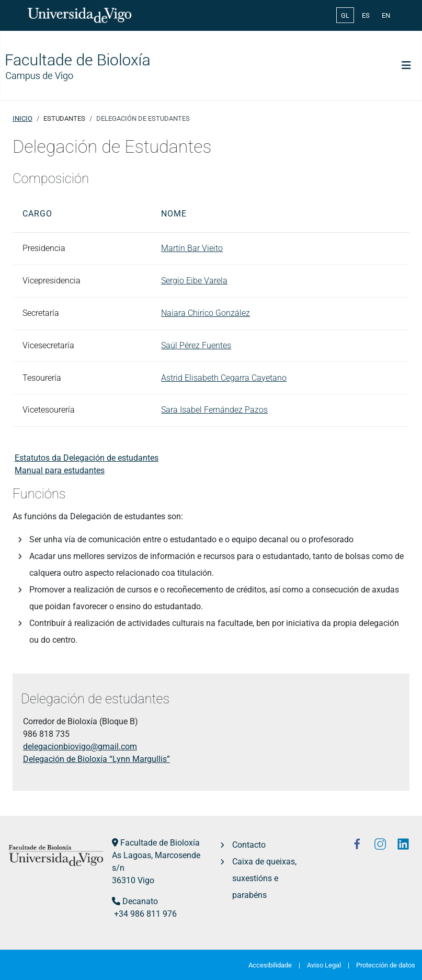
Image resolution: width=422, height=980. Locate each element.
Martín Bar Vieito (192, 248)
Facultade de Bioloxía (160, 843)
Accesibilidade (270, 965)
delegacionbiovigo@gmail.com (80, 747)
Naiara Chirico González (206, 313)
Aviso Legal (324, 965)
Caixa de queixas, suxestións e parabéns (264, 878)
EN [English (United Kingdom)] (386, 15)
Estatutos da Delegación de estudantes (87, 458)
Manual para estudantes (60, 470)
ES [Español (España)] (366, 15)
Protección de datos (386, 965)
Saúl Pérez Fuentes (196, 345)
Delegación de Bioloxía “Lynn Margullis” (96, 759)
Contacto (249, 845)
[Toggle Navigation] (406, 65)
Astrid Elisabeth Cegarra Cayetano (224, 378)
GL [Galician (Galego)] (345, 15)
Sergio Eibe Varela (194, 281)
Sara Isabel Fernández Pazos (214, 410)
